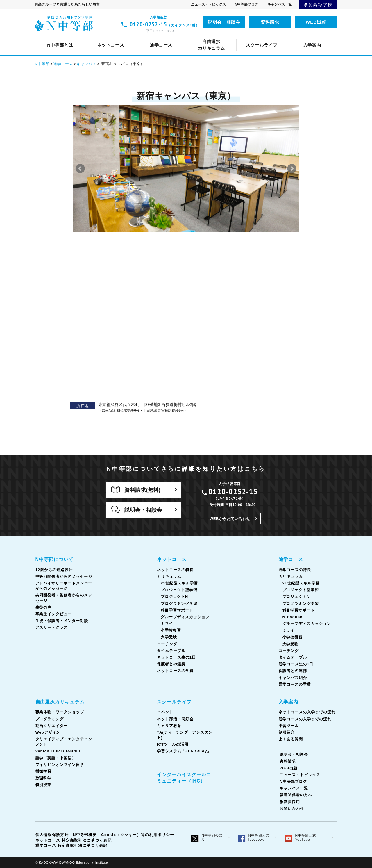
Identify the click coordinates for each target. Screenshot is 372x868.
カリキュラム (175, 36)
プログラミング (50, 719)
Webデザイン (48, 732)
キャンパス (87, 64)
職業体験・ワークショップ (60, 712)
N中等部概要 (85, 835)
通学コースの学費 (295, 684)
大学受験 (169, 637)
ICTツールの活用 (313, 36)
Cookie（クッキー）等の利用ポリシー (138, 835)
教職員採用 (290, 802)
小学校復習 (171, 630)
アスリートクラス (52, 627)
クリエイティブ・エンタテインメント (93, 36)
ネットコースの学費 (175, 671)
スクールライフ (174, 702)
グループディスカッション (185, 617)
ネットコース (172, 559)
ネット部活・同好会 (144, 36)
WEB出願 (316, 22)
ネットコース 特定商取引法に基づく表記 (74, 840)
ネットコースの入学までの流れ (307, 712)
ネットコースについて (75, 36)
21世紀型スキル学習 (179, 583)
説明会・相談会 (224, 22)
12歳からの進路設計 (111, 36)
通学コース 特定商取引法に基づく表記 (71, 845)
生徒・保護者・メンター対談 (62, 621)
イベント (103, 36)
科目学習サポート (177, 610)
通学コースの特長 (130, 36)
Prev (80, 169)
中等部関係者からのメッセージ (176, 36)
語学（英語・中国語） (229, 36)
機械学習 (44, 771)
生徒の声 (320, 36)
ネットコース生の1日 (298, 36)
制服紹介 (287, 732)
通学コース (63, 64)
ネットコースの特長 (130, 36)
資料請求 (270, 22)
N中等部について (61, 36)
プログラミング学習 (179, 604)
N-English (293, 617)
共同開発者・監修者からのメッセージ (260, 36)
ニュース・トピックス (208, 4)
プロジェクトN (174, 597)
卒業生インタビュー (54, 614)
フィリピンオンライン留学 (291, 36)
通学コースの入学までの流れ (305, 719)
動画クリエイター (52, 726)
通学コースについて (80, 36)
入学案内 (289, 702)
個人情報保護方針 (52, 835)
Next (292, 169)
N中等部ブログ (247, 4)
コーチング (211, 36)
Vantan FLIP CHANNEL (169, 36)
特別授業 (44, 785)
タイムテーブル (249, 36)
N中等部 (42, 64)
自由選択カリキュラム (60, 702)
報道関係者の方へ (296, 795)
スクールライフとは (63, 36)
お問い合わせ (292, 809)
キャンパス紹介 (293, 678)
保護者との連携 (171, 664)
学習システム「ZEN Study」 (184, 751)
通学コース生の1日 (294, 36)
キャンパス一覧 (280, 4)
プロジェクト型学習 (179, 590)
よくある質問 (291, 739)
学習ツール (289, 726)
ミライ (167, 624)
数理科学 (44, 778)
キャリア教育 (189, 36)
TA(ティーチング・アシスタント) (249, 36)
